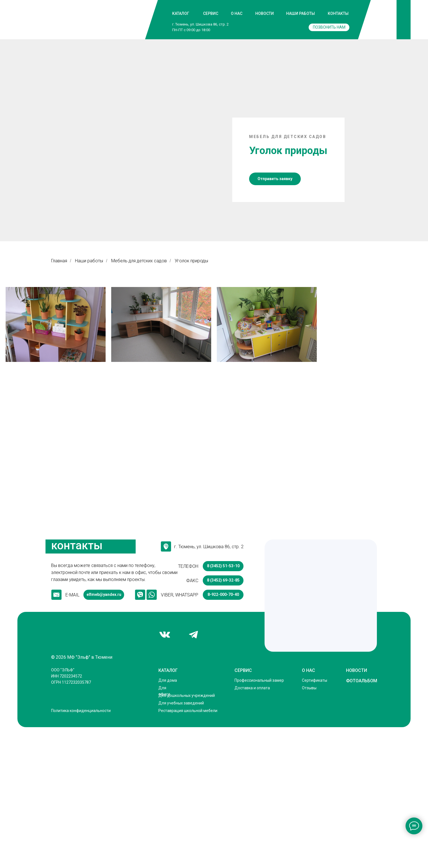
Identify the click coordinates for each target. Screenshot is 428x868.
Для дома (168, 821)
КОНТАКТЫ (338, 13)
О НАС (237, 13)
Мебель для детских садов (139, 401)
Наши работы (89, 401)
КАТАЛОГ (181, 13)
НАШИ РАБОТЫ (300, 13)
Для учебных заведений (181, 843)
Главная (59, 401)
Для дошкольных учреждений (187, 836)
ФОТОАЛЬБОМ (362, 821)
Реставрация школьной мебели (188, 851)
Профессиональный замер (259, 821)
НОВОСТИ (265, 13)
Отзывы (309, 828)
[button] (275, 319)
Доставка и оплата (252, 828)
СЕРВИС (211, 13)
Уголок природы (191, 401)
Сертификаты (315, 821)
